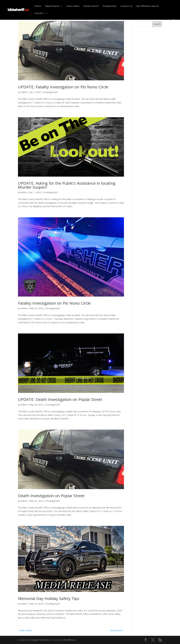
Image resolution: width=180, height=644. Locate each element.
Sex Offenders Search (147, 6)
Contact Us (126, 6)
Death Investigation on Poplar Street (51, 496)
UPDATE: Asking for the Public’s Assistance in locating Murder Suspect (67, 185)
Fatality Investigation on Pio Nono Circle (54, 303)
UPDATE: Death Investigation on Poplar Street (60, 399)
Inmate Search (91, 6)
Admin (24, 92)
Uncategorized (50, 92)
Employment (110, 6)
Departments (52, 6)
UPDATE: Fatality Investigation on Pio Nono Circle (63, 87)
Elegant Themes (40, 640)
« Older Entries (25, 630)
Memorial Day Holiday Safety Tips (49, 598)
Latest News (73, 6)
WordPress (70, 640)
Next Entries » (117, 630)
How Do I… (40, 13)
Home (38, 6)
